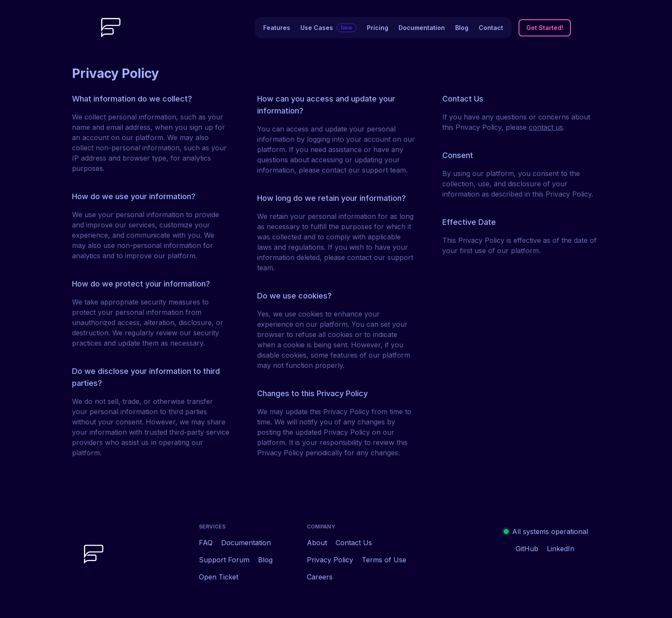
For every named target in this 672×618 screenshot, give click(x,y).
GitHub (527, 549)
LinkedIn (561, 549)
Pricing (378, 28)
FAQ (206, 543)
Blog (462, 28)
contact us (546, 127)
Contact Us (354, 543)
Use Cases (328, 28)
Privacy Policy (330, 560)
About (317, 543)
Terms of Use (384, 560)
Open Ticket (219, 577)
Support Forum (224, 560)
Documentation (422, 28)
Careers (320, 577)
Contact (491, 28)
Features (277, 28)
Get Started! (545, 28)
